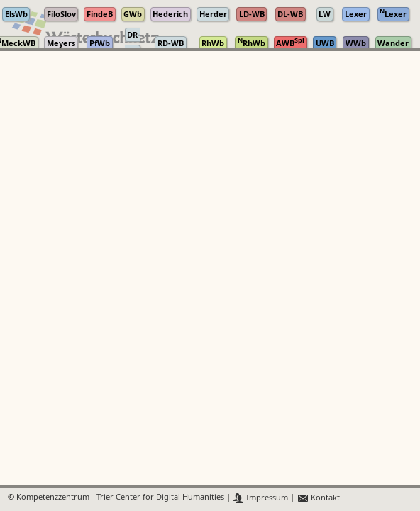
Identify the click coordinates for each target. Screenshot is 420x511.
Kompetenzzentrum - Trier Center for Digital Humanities (120, 498)
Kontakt (318, 498)
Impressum (261, 498)
